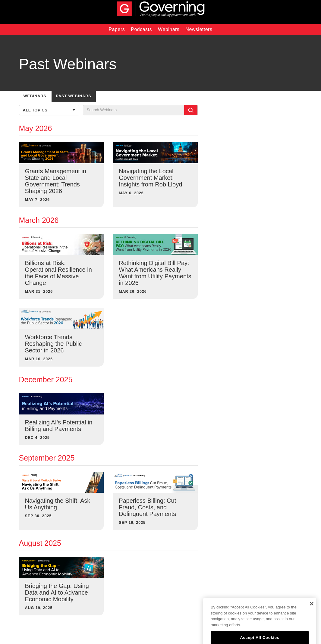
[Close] (312, 608)
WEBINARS (35, 96)
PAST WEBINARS (74, 96)
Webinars (169, 29)
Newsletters (199, 29)
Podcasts (141, 29)
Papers (117, 29)
